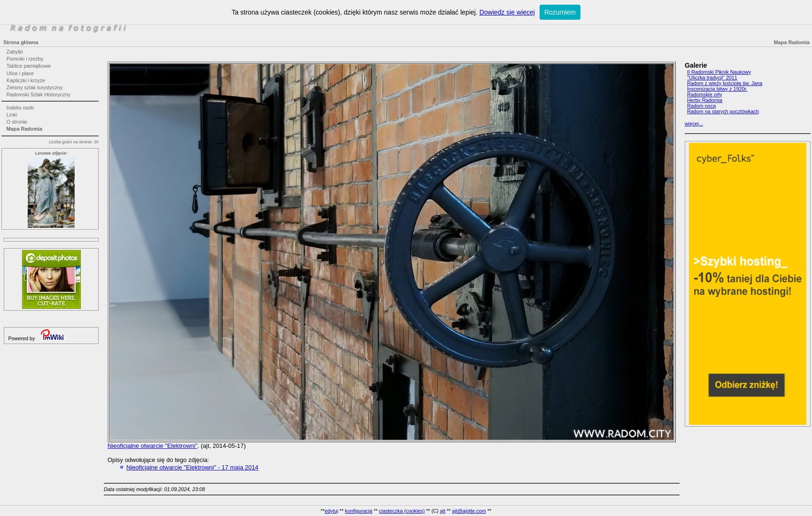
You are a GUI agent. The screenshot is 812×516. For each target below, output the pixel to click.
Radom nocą (701, 106)
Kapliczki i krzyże (26, 80)
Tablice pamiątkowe (29, 66)
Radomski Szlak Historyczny (39, 94)
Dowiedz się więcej (507, 12)
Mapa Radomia (24, 129)
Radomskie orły (704, 94)
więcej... (694, 124)
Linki (12, 115)
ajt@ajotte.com (469, 511)
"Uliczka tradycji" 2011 (712, 78)
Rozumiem (560, 12)
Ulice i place (20, 73)
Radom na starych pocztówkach (723, 111)
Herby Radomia (705, 100)
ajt (443, 511)
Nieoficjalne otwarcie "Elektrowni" (152, 446)
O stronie (17, 122)
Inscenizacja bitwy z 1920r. (717, 89)
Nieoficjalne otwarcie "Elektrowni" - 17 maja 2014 (192, 467)
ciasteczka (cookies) (402, 511)
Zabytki (15, 52)
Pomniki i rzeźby (25, 59)
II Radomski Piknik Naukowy (719, 72)
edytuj (331, 511)
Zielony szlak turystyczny (35, 87)
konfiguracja (358, 511)
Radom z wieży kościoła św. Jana (725, 83)
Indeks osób (20, 108)
